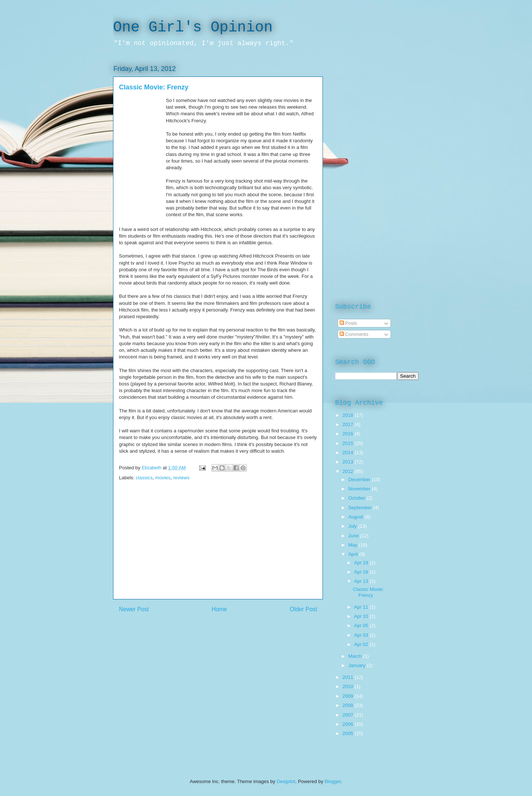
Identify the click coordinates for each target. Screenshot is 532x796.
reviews (181, 478)
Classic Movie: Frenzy (368, 592)
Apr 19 (362, 563)
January (358, 665)
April (354, 554)
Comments (354, 334)
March (356, 656)
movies (163, 478)
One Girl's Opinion (193, 28)
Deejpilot (286, 781)
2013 (349, 462)
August (357, 517)
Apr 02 (362, 644)
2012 (349, 471)
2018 (349, 415)
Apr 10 (362, 616)
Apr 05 (362, 625)
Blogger (333, 781)
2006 (349, 724)
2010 (349, 686)
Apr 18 (362, 572)
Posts (348, 323)
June (354, 536)
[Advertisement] (218, 547)
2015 (349, 443)
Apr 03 (362, 635)
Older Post (303, 609)
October (358, 498)
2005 (349, 733)
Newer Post (134, 609)
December (360, 479)
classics (144, 478)
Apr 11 (362, 607)
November (360, 489)
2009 (349, 696)
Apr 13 (362, 581)
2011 (349, 677)
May (354, 545)
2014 (349, 453)
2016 (349, 434)
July (353, 526)
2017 (349, 424)
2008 (349, 705)
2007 (349, 715)
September (361, 508)
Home (219, 609)
